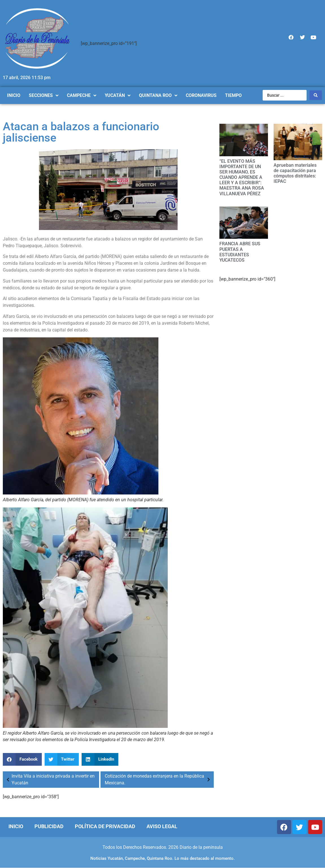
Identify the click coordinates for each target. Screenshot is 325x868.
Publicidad (49, 826)
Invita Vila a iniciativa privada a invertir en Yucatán (49, 779)
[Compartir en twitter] (62, 759)
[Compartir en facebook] (22, 759)
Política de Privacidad (105, 826)
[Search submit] (316, 95)
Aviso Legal (162, 826)
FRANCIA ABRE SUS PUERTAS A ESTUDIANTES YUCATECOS (240, 252)
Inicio (16, 826)
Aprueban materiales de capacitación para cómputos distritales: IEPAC (295, 173)
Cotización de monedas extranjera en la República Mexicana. (159, 779)
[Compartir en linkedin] (100, 759)
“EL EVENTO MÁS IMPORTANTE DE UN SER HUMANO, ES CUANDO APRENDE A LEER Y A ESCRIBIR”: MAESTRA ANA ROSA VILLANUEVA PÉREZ (242, 177)
